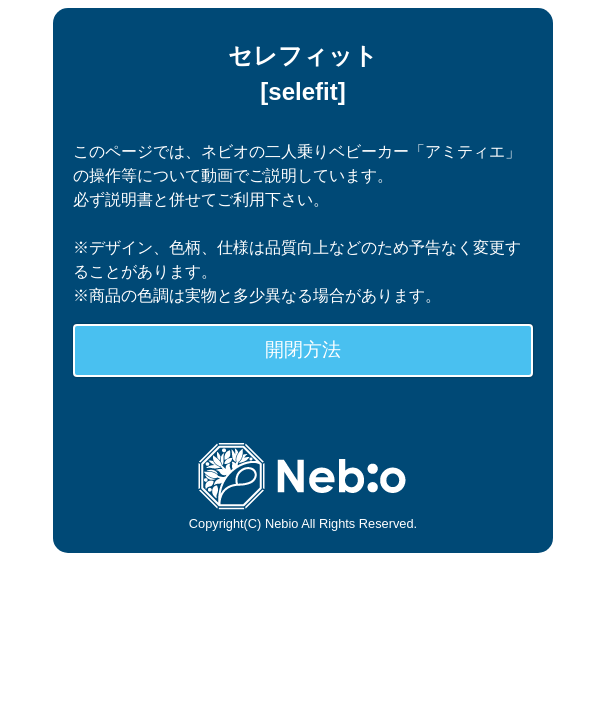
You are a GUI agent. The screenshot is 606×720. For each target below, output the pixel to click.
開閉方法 (303, 349)
